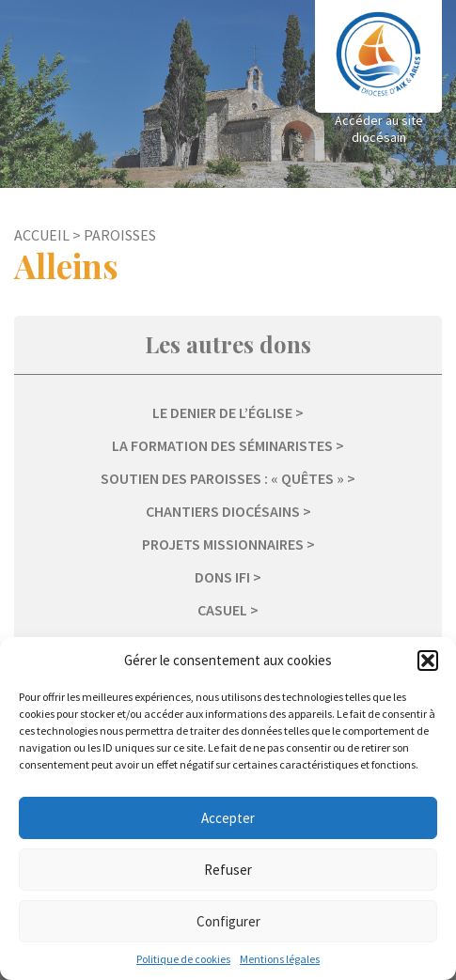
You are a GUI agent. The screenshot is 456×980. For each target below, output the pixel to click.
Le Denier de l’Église (222, 412)
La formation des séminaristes (222, 445)
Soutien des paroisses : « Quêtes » (222, 478)
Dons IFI (222, 577)
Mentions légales (280, 959)
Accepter (228, 818)
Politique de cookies (183, 959)
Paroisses (120, 235)
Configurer (228, 921)
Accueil (42, 235)
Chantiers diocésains (223, 511)
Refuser (228, 870)
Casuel (222, 610)
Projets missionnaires (223, 544)
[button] (428, 661)
